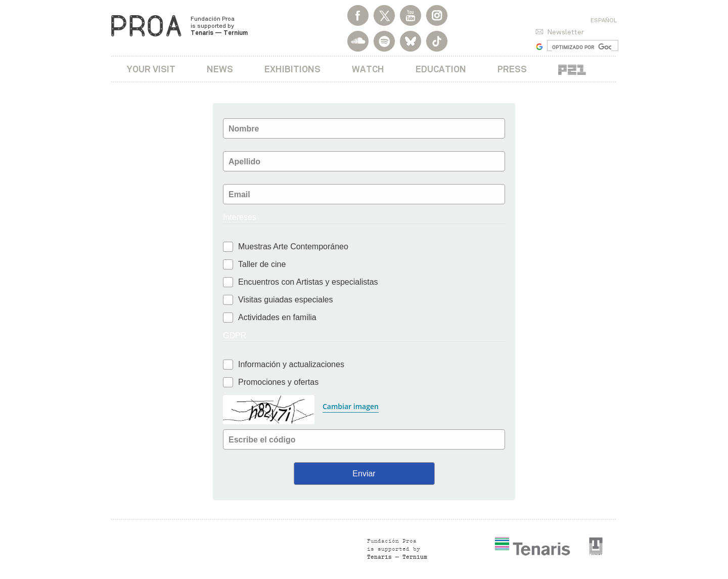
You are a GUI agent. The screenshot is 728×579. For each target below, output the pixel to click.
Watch (368, 69)
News (220, 69)
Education (441, 69)
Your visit (151, 69)
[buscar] (582, 47)
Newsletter (565, 32)
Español (604, 20)
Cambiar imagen (351, 406)
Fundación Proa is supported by (219, 26)
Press (512, 69)
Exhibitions (292, 69)
